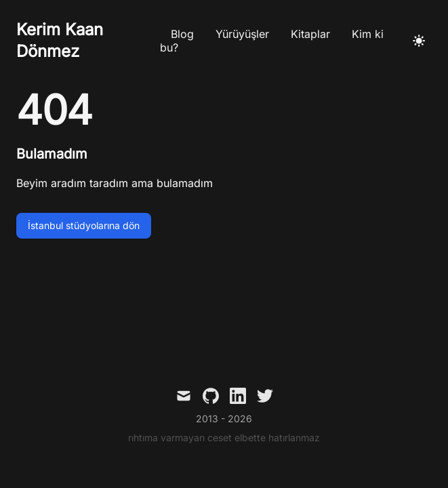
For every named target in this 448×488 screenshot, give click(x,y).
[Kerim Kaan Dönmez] (88, 41)
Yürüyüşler (242, 34)
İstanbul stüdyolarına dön (84, 225)
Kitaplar (310, 34)
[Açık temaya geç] (419, 41)
